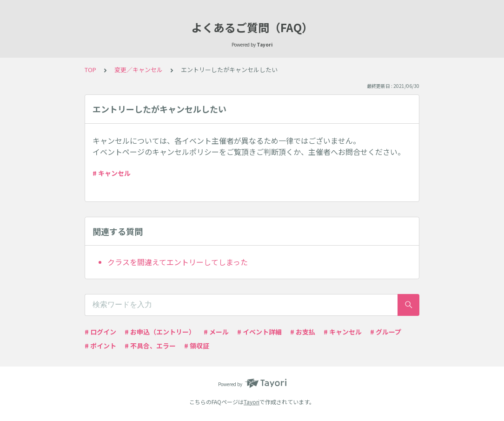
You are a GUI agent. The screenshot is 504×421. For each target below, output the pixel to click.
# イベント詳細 (259, 332)
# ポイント (100, 346)
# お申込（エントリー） (160, 332)
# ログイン (100, 332)
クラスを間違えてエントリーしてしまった (178, 262)
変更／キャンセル (139, 70)
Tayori (252, 402)
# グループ (386, 332)
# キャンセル (112, 173)
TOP (90, 70)
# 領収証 (197, 346)
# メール (216, 332)
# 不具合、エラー (150, 346)
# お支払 (303, 332)
